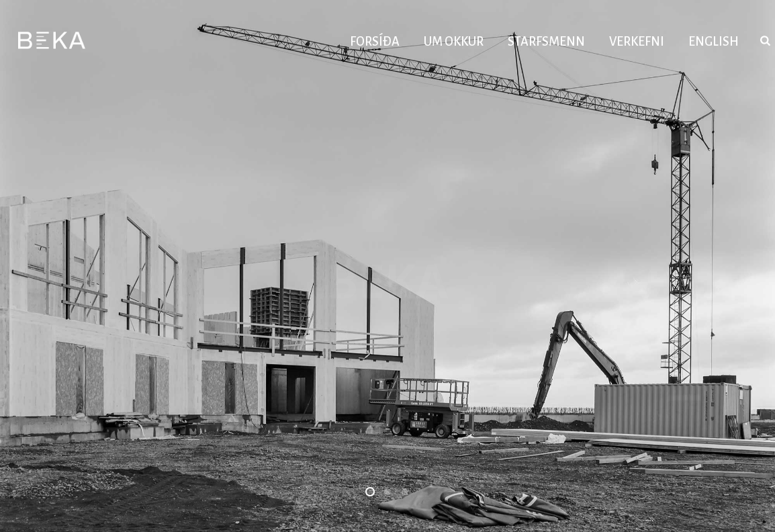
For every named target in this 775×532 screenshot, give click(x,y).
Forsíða (375, 42)
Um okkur (454, 42)
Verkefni (637, 42)
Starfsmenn (546, 42)
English (714, 42)
